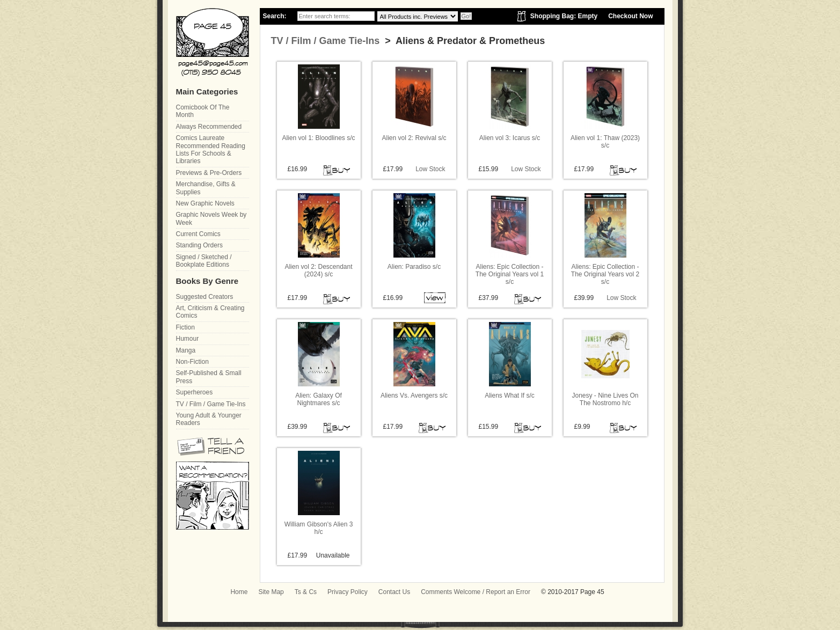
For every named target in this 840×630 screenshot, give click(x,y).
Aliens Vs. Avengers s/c (414, 395)
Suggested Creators (205, 297)
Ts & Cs (306, 592)
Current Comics (198, 234)
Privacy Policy (348, 592)
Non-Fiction (192, 362)
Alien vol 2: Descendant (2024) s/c (318, 270)
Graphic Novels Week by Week (211, 218)
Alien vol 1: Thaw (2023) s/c (605, 142)
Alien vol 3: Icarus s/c (510, 138)
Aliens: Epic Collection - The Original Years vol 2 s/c (605, 274)
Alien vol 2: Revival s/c (414, 138)
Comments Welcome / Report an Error (476, 592)
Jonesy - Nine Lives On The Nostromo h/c (605, 399)
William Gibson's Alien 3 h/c (319, 528)
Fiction (185, 327)
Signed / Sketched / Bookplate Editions (204, 261)
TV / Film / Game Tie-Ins (326, 41)
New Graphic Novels (205, 203)
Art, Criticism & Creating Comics (210, 312)
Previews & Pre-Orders (209, 173)
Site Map (271, 592)
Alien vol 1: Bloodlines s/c (318, 138)
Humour (188, 339)
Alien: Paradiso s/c (414, 267)
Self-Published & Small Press (209, 377)
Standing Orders (199, 245)
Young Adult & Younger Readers (209, 419)
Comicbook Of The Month (203, 111)
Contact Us (394, 592)
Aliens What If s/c (510, 395)
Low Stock (430, 169)
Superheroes (195, 392)
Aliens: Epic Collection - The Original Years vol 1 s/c (510, 274)
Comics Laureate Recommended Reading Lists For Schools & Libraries (211, 149)
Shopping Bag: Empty (564, 16)
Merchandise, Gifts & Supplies (206, 188)
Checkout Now (630, 16)
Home (239, 592)
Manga (186, 350)
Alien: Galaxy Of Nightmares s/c (319, 399)
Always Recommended (209, 127)
